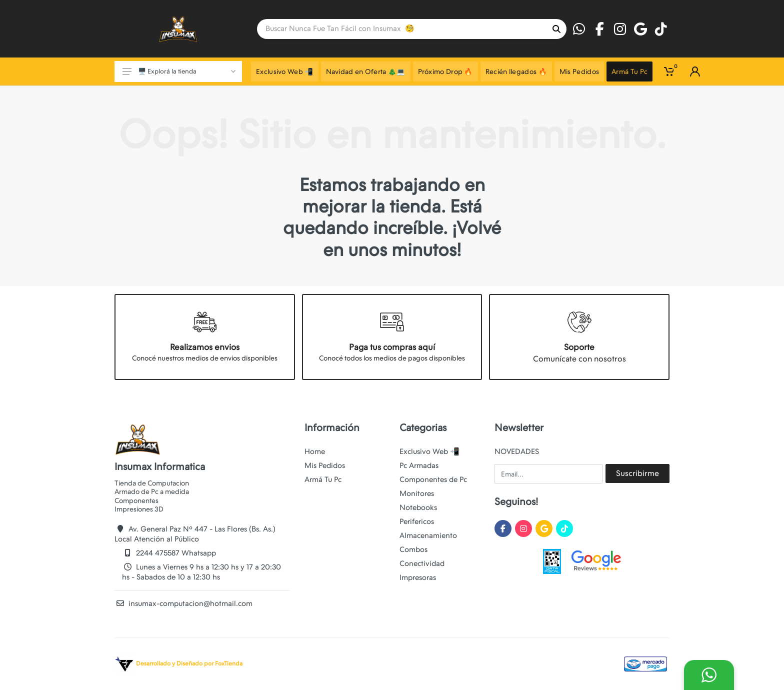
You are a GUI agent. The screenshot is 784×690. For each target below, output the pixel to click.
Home (315, 451)
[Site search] (402, 29)
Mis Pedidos (325, 465)
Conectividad (422, 563)
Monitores (417, 493)
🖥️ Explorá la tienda (179, 71)
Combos (413, 549)
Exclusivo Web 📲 (429, 451)
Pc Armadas (419, 465)
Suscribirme (637, 473)
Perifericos (417, 521)
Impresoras (418, 577)
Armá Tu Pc (323, 479)
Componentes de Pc (433, 479)
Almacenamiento (428, 535)
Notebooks (418, 507)
